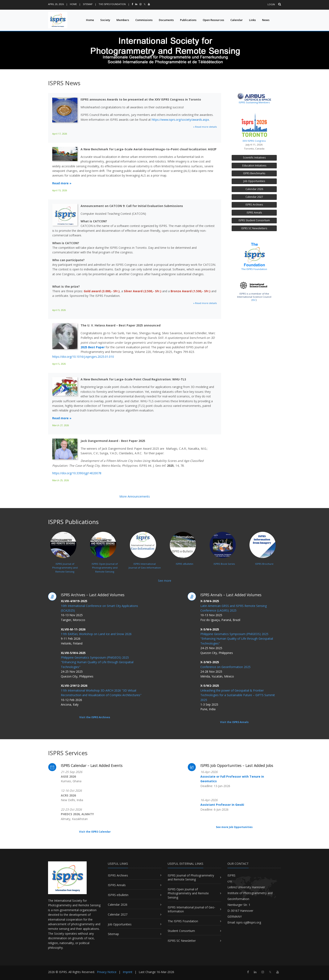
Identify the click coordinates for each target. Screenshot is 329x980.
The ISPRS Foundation (112, 4)
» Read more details (205, 127)
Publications (188, 20)
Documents (166, 20)
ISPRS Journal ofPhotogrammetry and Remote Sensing (64, 558)
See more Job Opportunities (234, 827)
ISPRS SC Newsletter (182, 941)
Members (123, 20)
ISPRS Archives (254, 205)
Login (271, 4)
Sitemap (88, 4)
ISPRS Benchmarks (254, 173)
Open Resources (213, 20)
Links (252, 20)
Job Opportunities (254, 181)
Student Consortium (181, 931)
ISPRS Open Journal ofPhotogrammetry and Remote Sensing (104, 558)
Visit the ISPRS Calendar (95, 832)
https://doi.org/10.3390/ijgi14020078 (77, 473)
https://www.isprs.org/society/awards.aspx (180, 120)
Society (105, 20)
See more (165, 581)
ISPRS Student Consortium (254, 220)
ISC (254, 300)
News (266, 20)
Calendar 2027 (254, 197)
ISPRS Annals (254, 213)
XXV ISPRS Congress (254, 126)
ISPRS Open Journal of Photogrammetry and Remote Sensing (188, 893)
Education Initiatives (254, 166)
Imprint (128, 972)
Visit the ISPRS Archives (95, 717)
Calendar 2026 (254, 189)
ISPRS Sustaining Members (254, 102)
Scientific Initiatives (254, 158)
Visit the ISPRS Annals (234, 722)
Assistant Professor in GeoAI (222, 805)
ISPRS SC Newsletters (254, 228)
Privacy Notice (107, 972)
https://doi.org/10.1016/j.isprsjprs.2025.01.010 (83, 357)
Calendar (237, 20)
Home (73, 4)
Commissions (144, 20)
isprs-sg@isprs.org (249, 922)
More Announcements (135, 496)
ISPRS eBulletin (118, 895)
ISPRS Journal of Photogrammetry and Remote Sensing (191, 877)
